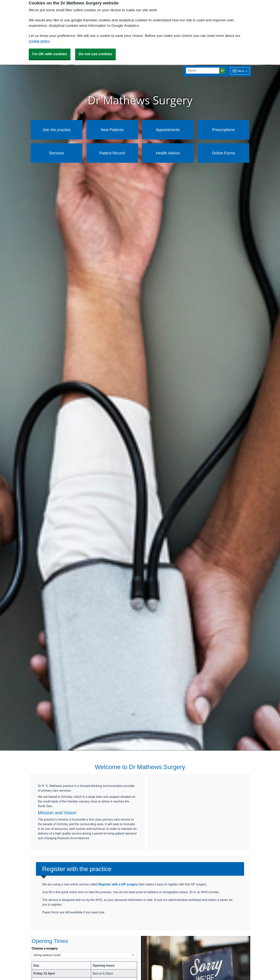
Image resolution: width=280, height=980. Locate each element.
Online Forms (223, 153)
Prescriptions (223, 130)
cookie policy (39, 41)
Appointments (168, 130)
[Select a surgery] (84, 955)
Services (57, 153)
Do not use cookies (95, 54)
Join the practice (57, 130)
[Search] (203, 71)
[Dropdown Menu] (240, 71)
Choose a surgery (45, 948)
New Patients (112, 130)
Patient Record (112, 153)
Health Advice (168, 153)
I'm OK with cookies (50, 54)
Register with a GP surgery (118, 884)
